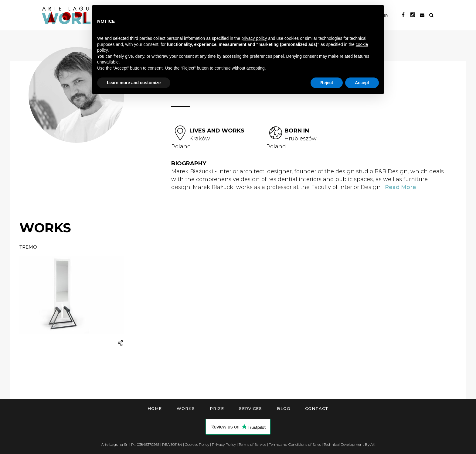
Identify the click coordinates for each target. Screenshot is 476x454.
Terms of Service (252, 444)
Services (250, 408)
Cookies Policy (197, 444)
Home (155, 408)
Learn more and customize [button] (134, 83)
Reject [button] (327, 83)
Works (186, 408)
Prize (217, 408)
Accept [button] (362, 83)
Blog (284, 408)
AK (373, 444)
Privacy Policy (224, 444)
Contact (317, 408)
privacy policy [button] (254, 38)
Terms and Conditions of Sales (295, 444)
